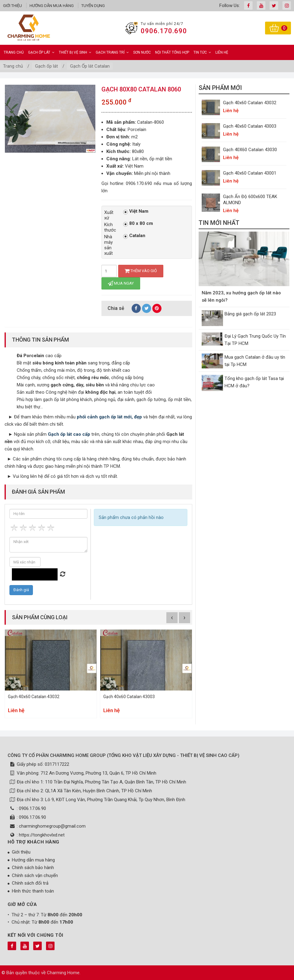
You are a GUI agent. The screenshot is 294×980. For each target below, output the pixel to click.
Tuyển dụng (93, 6)
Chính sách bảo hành (33, 868)
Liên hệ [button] (222, 52)
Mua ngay (121, 283)
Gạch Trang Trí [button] (112, 52)
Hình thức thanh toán (33, 891)
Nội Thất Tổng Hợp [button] (172, 52)
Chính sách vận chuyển (35, 875)
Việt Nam (136, 211)
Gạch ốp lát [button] (41, 52)
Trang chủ (14, 52)
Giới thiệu (12, 6)
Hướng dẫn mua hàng (52, 6)
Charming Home (63, 973)
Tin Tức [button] (202, 52)
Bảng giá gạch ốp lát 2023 (250, 314)
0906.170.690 (164, 31)
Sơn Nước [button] (142, 52)
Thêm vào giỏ (141, 271)
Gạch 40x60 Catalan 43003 (129, 697)
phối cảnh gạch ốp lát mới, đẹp (109, 417)
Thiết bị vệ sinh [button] (75, 52)
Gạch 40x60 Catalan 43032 (34, 697)
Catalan (134, 236)
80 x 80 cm (138, 224)
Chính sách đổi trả (30, 883)
